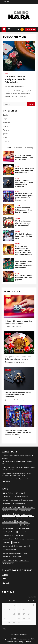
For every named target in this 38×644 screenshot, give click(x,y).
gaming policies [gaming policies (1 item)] (22, 518)
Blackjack (7, 122)
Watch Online (30, 29)
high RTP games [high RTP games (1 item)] (8, 521)
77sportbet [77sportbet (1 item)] (20, 493)
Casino (7, 73)
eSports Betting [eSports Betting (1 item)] (25, 511)
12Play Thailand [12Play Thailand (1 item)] (8, 493)
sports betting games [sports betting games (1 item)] (10, 560)
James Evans (19, 438)
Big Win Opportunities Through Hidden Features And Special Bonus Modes (23, 265)
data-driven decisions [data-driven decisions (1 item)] (10, 511)
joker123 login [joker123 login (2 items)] (25, 525)
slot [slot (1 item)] (26, 553)
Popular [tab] (18, 148)
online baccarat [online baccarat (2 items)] (8, 535)
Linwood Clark (20, 86)
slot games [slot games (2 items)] (7, 557)
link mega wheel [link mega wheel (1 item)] (8, 528)
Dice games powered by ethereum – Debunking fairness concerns (24, 171)
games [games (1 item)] (17, 514)
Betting (6, 115)
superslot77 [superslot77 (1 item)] (24, 560)
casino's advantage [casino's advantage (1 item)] (19, 504)
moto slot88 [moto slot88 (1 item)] (22, 532)
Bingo (5, 119)
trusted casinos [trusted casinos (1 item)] (8, 564)
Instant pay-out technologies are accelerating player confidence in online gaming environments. (24, 250)
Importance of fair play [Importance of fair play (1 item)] (10, 525)
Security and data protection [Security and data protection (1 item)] (12, 553)
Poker (5, 137)
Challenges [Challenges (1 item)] (18, 507)
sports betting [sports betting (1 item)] (18, 557)
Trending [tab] (29, 148)
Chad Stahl (18, 326)
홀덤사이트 (6, 583)
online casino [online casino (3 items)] (20, 535)
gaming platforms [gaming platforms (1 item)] (9, 518)
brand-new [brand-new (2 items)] (7, 504)
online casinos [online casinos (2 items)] (8, 539)
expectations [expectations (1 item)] (7, 514)
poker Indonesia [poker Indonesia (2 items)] (8, 546)
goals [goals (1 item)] (31, 518)
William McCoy (20, 362)
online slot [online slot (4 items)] (30, 539)
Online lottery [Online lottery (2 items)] (20, 539)
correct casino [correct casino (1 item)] (29, 507)
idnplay (5, 575)
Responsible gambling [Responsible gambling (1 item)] (10, 549)
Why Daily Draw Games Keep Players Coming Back (24, 236)
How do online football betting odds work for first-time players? (24, 210)
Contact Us (15, 634)
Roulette (6, 141)
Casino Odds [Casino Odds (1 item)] (7, 507)
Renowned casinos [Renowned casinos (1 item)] (22, 546)
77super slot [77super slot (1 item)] (7, 497)
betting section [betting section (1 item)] (28, 500)
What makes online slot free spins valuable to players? (24, 278)
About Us (24, 634)
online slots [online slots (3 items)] (7, 542)
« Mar (4, 629)
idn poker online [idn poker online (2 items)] (22, 521)
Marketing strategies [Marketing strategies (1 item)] (23, 528)
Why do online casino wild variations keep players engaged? (23, 223)
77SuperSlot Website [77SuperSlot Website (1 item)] (21, 497)
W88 (4, 579)
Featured (6, 130)
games (5, 134)
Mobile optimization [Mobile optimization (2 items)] (9, 532)
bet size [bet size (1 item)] (6, 500)
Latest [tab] (8, 148)
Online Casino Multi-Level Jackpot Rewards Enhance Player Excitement (18, 395)
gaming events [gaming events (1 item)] (26, 514)
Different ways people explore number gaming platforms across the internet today (24, 197)
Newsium (18, 642)
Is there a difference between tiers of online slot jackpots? (24, 157)
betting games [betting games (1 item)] (16, 500)
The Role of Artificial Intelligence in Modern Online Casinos (16, 79)
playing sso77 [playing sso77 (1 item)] (18, 542)
